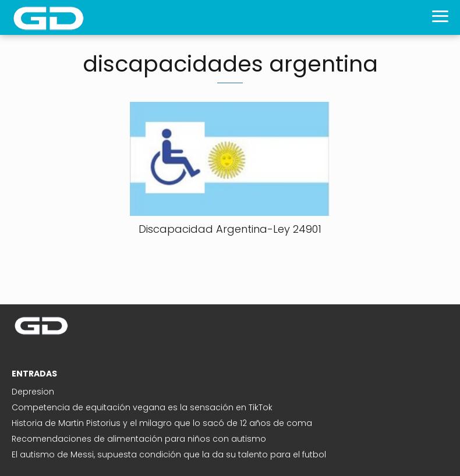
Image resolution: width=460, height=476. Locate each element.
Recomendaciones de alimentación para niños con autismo (139, 439)
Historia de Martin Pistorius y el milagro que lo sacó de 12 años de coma (162, 423)
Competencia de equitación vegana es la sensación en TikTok (142, 407)
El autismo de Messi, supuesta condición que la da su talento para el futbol (169, 454)
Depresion (33, 392)
